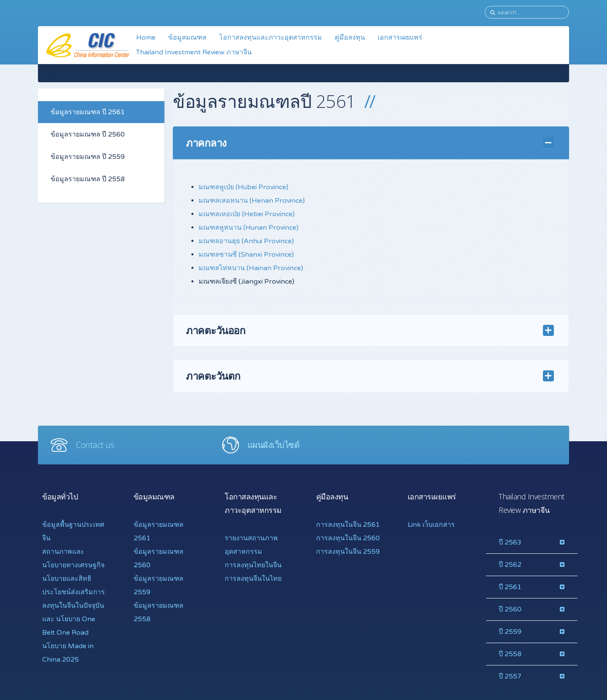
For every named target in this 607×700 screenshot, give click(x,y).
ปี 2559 (510, 632)
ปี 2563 (510, 542)
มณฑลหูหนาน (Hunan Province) (248, 228)
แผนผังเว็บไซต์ (274, 445)
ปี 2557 (510, 676)
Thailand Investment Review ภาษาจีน (194, 52)
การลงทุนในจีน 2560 (348, 538)
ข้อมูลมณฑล (187, 38)
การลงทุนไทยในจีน (253, 565)
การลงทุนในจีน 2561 (348, 525)
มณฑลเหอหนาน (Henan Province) (252, 201)
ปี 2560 (510, 609)
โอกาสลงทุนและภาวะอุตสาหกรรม (271, 38)
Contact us (95, 445)
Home (146, 38)
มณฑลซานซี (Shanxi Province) (246, 255)
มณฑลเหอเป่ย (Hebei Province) (247, 214)
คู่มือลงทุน (350, 38)
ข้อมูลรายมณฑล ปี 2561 (88, 112)
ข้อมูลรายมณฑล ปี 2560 (88, 134)
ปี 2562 (510, 565)
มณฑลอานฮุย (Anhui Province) (246, 241)
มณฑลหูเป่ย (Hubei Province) (243, 187)
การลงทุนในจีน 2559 (348, 552)
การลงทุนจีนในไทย (253, 579)
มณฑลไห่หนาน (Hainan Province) (251, 268)
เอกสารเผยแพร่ (400, 38)
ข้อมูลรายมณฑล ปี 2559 (88, 157)
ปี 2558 (510, 654)
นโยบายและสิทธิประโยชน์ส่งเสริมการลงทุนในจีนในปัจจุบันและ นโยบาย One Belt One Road (74, 606)
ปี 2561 (510, 587)
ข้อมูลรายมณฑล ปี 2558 (88, 179)
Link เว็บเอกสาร (431, 525)
